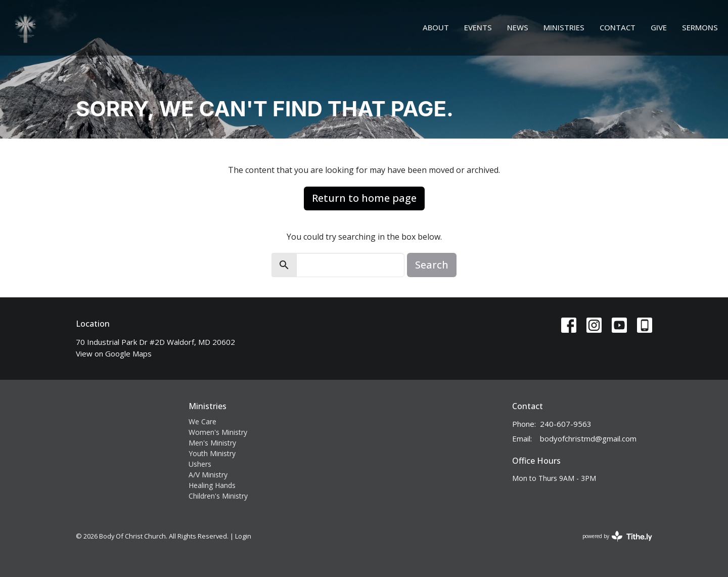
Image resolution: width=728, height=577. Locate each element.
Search (432, 265)
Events (478, 27)
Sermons (700, 27)
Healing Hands (212, 485)
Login (243, 536)
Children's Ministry (218, 496)
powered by (617, 536)
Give (659, 27)
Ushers (200, 464)
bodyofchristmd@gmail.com (588, 438)
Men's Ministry (212, 443)
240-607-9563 (566, 424)
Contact (618, 27)
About (436, 27)
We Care (202, 421)
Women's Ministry (218, 432)
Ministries (564, 27)
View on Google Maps (114, 353)
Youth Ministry (212, 453)
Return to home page (364, 198)
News (518, 27)
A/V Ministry (208, 475)
